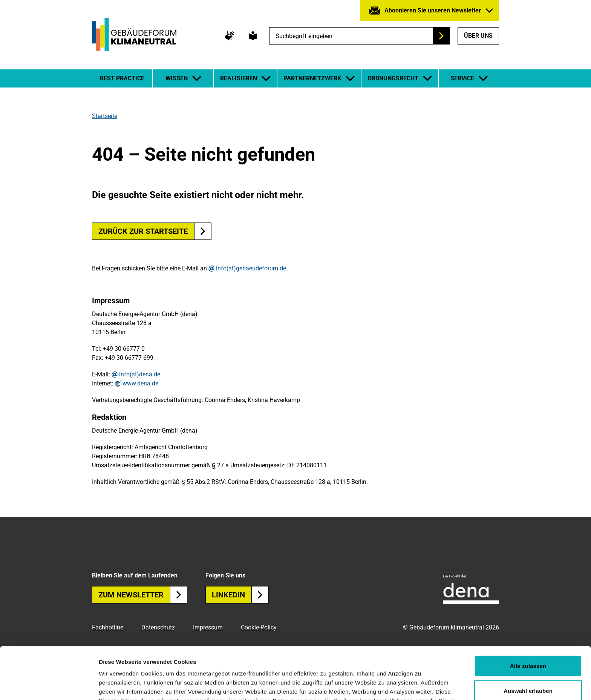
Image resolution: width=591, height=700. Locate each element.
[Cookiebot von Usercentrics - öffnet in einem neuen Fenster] (49, 685)
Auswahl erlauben (528, 642)
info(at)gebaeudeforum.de (251, 269)
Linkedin (240, 595)
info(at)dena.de (140, 375)
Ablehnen (528, 666)
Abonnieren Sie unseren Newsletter (433, 10)
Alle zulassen (528, 617)
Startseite (105, 116)
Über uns (478, 36)
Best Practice (122, 78)
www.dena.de (140, 384)
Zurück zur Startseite (143, 231)
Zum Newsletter (143, 595)
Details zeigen (401, 685)
